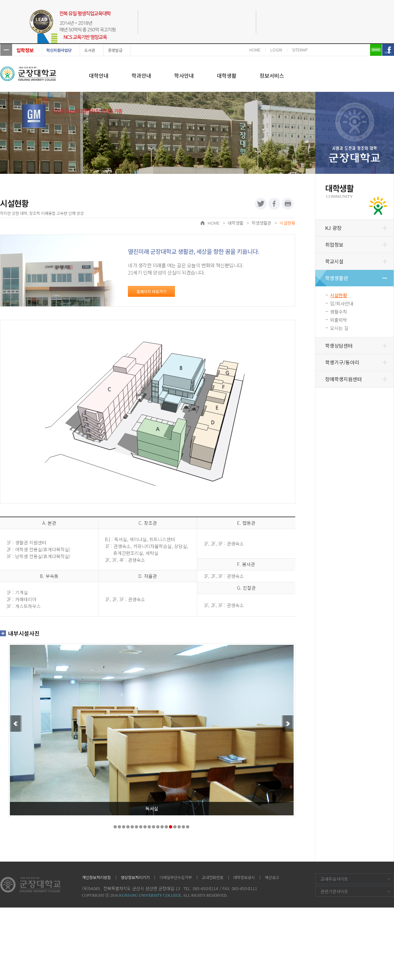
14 (171, 827)
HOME (255, 50)
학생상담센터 (339, 346)
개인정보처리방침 (96, 877)
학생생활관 (337, 278)
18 (188, 827)
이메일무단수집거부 (176, 877)
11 (158, 827)
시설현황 (339, 295)
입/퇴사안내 (342, 303)
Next (288, 724)
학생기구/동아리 (342, 362)
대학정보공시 (244, 877)
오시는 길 (339, 328)
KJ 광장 (333, 228)
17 (183, 827)
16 (179, 827)
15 (175, 827)
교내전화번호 (213, 877)
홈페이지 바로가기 (151, 291)
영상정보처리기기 (135, 877)
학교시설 (334, 261)
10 (154, 827)
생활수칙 (339, 312)
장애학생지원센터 (343, 379)
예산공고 (272, 877)
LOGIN (276, 50)
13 (166, 827)
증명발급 (115, 50)
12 (162, 827)
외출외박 (339, 320)
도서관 (90, 50)
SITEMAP (300, 50)
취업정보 (334, 245)
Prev (15, 724)
